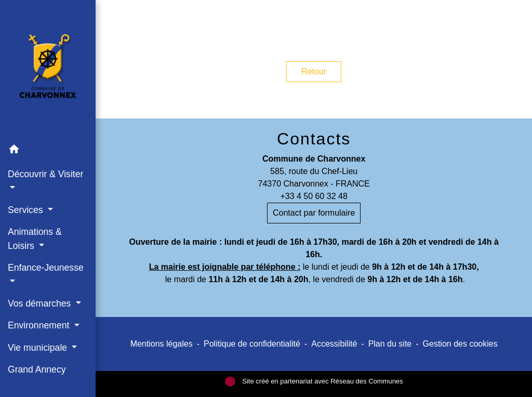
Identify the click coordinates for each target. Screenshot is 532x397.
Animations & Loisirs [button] (35, 239)
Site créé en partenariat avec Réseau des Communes (314, 381)
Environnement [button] (40, 325)
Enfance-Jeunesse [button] (46, 268)
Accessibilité (334, 344)
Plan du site (390, 344)
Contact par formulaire (314, 213)
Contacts (314, 139)
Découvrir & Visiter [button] (45, 174)
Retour (314, 71)
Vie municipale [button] (39, 348)
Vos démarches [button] (41, 303)
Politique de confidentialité (252, 344)
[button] (48, 151)
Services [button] (26, 210)
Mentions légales (162, 344)
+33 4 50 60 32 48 (314, 196)
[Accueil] (48, 69)
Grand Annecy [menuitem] (37, 369)
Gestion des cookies (460, 344)
